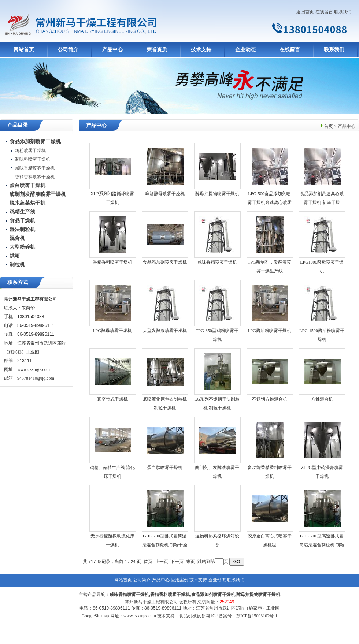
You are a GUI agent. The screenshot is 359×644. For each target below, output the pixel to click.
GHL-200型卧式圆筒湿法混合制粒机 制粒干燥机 (165, 545)
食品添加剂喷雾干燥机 (165, 262)
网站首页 (24, 50)
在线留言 (324, 12)
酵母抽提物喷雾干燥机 (217, 194)
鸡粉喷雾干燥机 (30, 150)
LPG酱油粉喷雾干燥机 (269, 331)
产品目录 (18, 125)
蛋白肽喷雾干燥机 (165, 468)
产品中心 (112, 50)
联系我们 (343, 12)
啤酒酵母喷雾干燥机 (165, 194)
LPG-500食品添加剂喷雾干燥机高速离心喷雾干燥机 (270, 202)
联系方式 (18, 282)
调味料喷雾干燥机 (33, 159)
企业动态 (245, 50)
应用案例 (179, 580)
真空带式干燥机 (112, 399)
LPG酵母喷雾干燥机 (112, 331)
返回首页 (305, 12)
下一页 (177, 562)
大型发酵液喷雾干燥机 (165, 331)
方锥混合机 (322, 399)
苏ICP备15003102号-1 (257, 616)
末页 (190, 562)
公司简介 (68, 50)
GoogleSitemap (95, 616)
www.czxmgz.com (34, 369)
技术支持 (201, 50)
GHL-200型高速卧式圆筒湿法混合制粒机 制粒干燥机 (322, 545)
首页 (329, 126)
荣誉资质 (157, 50)
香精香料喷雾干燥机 (35, 177)
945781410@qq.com (36, 378)
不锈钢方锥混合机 (270, 399)
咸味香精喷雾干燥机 (35, 168)
